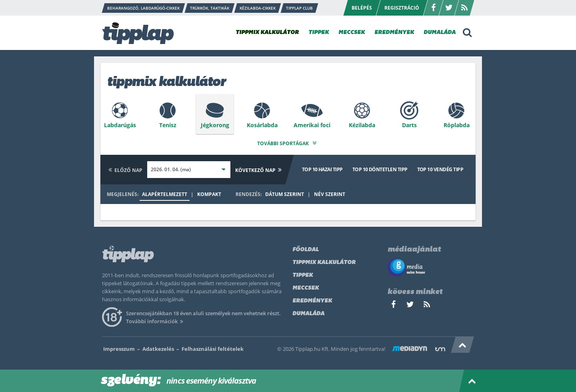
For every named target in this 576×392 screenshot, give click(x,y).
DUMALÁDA (440, 33)
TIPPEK (319, 33)
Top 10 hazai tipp (322, 168)
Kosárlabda (262, 125)
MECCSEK (352, 33)
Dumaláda (308, 313)
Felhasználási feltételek (213, 348)
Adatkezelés (158, 348)
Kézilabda (362, 125)
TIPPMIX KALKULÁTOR (267, 33)
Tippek (303, 274)
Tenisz (168, 125)
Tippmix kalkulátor (324, 261)
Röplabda (457, 125)
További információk (156, 320)
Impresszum (119, 348)
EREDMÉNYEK (394, 33)
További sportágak (288, 142)
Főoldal (306, 249)
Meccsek (306, 287)
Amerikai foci (312, 125)
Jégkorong (215, 125)
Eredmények (312, 300)
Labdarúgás (120, 125)
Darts (409, 125)
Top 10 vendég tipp (440, 168)
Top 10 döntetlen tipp (380, 168)
